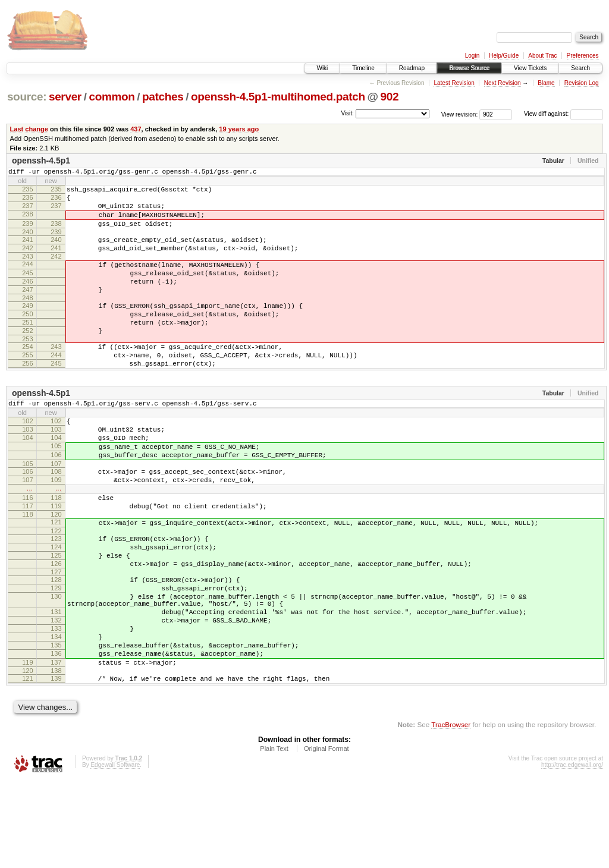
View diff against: (564, 114)
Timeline (363, 68)
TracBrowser (451, 812)
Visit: (347, 113)
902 (389, 97)
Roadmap (412, 68)
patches (163, 97)
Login (472, 56)
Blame (546, 83)
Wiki (322, 68)
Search (580, 68)
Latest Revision (454, 83)
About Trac (542, 56)
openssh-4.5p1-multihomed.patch (278, 97)
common (112, 97)
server (65, 97)
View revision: (460, 114)
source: (27, 97)
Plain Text (274, 836)
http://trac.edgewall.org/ (572, 852)
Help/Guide (504, 56)
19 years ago (239, 129)
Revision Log (582, 83)
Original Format (327, 836)
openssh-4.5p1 (41, 161)
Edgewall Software (115, 852)
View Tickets (530, 68)
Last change (29, 129)
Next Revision (503, 83)
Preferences (583, 56)
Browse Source (469, 68)
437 (136, 129)
